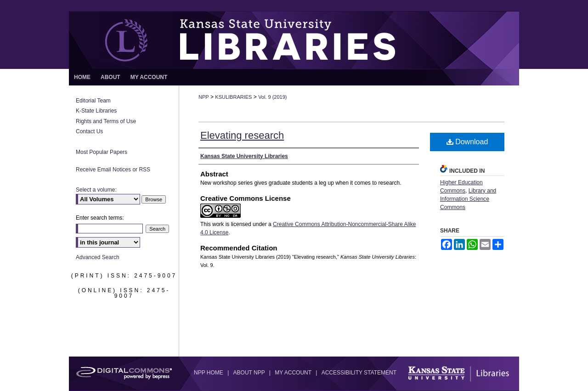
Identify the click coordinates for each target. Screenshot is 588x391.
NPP (204, 97)
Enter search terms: (100, 218)
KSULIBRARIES (233, 97)
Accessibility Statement (359, 373)
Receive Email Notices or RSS (113, 170)
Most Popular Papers (102, 152)
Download (467, 142)
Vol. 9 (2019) (272, 97)
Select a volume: (96, 190)
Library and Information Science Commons (468, 199)
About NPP (250, 373)
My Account (294, 373)
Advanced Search (98, 257)
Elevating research (242, 135)
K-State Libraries (96, 111)
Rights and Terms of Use (106, 121)
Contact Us (89, 131)
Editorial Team (93, 101)
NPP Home (209, 373)
